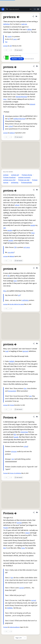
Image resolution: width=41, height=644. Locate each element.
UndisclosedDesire (15, 627)
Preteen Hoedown (9, 177)
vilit (11, 46)
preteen (6, 46)
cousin (9, 37)
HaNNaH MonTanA (19, 119)
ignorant (25, 351)
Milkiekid (12, 256)
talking (29, 29)
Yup (6, 42)
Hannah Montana (21, 97)
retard (27, 533)
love (25, 388)
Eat (13, 459)
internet (32, 104)
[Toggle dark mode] (35, 9)
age (5, 228)
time (5, 99)
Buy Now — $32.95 (17, 59)
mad (7, 351)
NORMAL (10, 608)
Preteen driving (27, 175)
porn (15, 281)
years (15, 39)
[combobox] (19, 9)
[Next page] (25, 638)
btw (5, 291)
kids (5, 548)
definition (7, 24)
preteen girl (15, 175)
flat (15, 435)
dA (9, 119)
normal (19, 523)
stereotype (24, 432)
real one (24, 24)
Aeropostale (12, 391)
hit (9, 276)
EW (15, 247)
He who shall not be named (17, 304)
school (11, 126)
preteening (15, 183)
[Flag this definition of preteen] (36, 16)
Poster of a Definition (15, 473)
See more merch (29, 59)
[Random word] (31, 9)
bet (12, 578)
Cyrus (23, 548)
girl (19, 295)
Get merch (18, 50)
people (33, 225)
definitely (25, 300)
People (6, 528)
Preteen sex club (24, 180)
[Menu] (38, 9)
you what (11, 252)
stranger (14, 452)
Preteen (12, 405)
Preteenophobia (26, 183)
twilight (12, 361)
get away (27, 247)
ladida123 (12, 133)
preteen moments (24, 177)
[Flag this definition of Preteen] (37, 417)
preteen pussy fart (9, 180)
